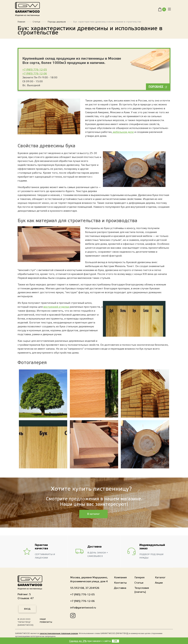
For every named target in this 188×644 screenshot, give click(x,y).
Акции (159, 583)
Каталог (160, 577)
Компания (120, 577)
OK (115, 641)
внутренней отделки (56, 307)
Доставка (120, 588)
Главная (21, 22)
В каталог (93, 514)
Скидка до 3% (78, 641)
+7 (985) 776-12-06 (35, 74)
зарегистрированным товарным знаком (59, 633)
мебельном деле (123, 132)
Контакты (120, 583)
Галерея (139, 577)
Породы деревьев (57, 22)
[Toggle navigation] (169, 10)
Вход (27, 609)
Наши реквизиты (46, 621)
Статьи (36, 22)
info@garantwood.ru (83, 608)
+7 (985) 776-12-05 (35, 70)
